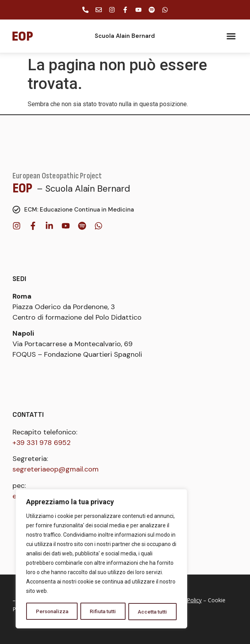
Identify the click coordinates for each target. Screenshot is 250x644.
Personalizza (52, 612)
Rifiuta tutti (104, 612)
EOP (23, 188)
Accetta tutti (153, 612)
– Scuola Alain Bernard (83, 189)
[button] (231, 36)
